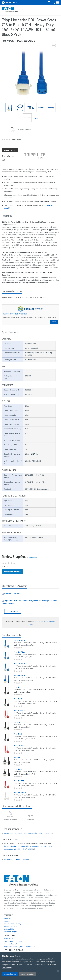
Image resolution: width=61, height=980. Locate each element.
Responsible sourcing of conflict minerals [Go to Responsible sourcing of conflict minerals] (19, 946)
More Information (27, 974)
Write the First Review (12, 572)
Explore (54, 322)
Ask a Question (13, 611)
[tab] (30, 594)
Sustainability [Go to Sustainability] (9, 929)
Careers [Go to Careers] (7, 921)
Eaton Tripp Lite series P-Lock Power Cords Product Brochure (27, 833)
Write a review (16, 139)
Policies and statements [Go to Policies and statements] (13, 941)
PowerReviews (33, 557)
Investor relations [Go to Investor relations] (11, 926)
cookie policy (7, 967)
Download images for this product (17, 859)
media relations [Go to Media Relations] (10, 939)
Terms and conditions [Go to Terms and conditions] (12, 944)
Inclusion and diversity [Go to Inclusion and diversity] (12, 924)
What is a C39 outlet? (12, 594)
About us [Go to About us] (7, 919)
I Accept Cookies (10, 974)
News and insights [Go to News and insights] (11, 932)
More (36, 118)
